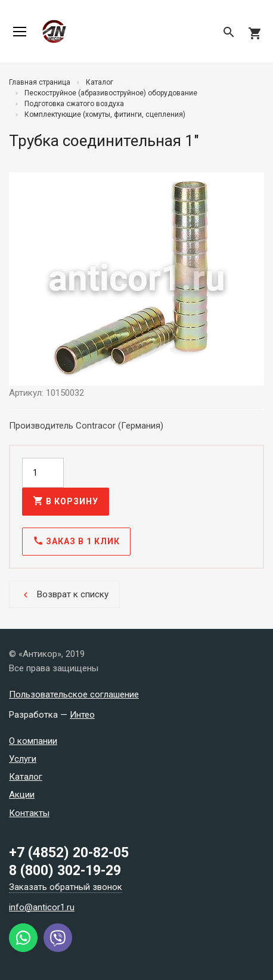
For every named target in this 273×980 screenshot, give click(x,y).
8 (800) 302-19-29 (65, 871)
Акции (22, 795)
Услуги (23, 759)
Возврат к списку (64, 595)
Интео (82, 715)
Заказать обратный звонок (66, 887)
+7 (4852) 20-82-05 (69, 853)
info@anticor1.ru (42, 907)
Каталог (26, 777)
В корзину (66, 501)
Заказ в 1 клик (76, 541)
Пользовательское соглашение (74, 694)
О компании (33, 741)
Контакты (29, 813)
